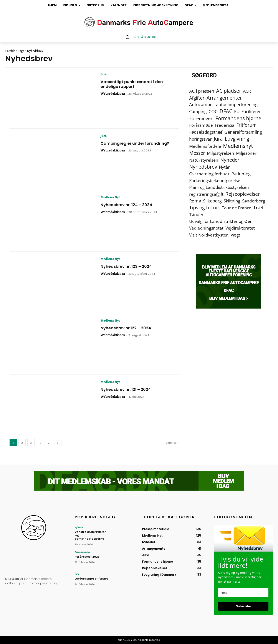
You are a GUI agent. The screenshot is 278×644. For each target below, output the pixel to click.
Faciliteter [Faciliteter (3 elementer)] (251, 112)
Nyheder (79, 527)
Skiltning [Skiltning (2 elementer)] (232, 201)
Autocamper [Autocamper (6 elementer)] (202, 104)
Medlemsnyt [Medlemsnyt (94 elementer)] (238, 146)
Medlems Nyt (110, 197)
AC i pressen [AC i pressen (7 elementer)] (202, 91)
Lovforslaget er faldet (91, 579)
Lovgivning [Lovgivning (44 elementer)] (237, 139)
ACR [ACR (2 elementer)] (247, 91)
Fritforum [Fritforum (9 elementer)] (246, 125)
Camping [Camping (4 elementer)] (198, 111)
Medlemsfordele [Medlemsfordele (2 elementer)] (205, 146)
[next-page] (58, 443)
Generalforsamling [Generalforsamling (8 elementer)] (243, 132)
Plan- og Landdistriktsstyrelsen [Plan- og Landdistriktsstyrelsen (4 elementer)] (219, 187)
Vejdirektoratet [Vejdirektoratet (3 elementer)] (240, 228)
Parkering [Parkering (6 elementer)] (241, 174)
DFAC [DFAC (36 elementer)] (226, 111)
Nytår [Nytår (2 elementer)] (224, 167)
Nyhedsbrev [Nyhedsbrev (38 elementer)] (203, 167)
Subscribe (243, 606)
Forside (10, 51)
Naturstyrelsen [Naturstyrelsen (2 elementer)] (204, 160)
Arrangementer (82, 552)
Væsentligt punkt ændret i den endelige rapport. (132, 84)
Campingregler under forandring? (135, 143)
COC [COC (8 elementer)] (213, 111)
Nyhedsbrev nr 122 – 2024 (126, 328)
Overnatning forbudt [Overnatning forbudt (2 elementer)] (209, 174)
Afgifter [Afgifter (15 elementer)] (197, 98)
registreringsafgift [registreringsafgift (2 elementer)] (206, 194)
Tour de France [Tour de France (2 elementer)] (237, 208)
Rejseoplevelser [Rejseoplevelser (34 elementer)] (243, 194)
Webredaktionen (113, 93)
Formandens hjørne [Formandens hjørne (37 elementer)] (238, 118)
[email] (243, 593)
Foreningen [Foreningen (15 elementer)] (201, 118)
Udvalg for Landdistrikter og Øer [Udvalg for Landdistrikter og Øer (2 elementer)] (220, 221)
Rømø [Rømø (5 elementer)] (195, 201)
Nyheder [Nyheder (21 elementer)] (230, 160)
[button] (139, 37)
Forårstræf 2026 (87, 557)
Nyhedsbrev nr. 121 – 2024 (126, 389)
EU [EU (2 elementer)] (237, 111)
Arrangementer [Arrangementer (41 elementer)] (224, 98)
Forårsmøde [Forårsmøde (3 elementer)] (201, 125)
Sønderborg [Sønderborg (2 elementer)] (254, 201)
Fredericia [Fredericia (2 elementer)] (225, 125)
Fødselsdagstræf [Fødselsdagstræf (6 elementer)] (206, 132)
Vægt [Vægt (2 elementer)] (235, 235)
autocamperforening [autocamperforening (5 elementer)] (237, 104)
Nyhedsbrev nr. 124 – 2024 (126, 205)
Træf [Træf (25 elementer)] (258, 208)
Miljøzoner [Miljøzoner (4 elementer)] (246, 153)
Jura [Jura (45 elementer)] (218, 139)
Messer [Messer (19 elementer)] (197, 153)
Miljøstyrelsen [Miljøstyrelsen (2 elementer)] (221, 153)
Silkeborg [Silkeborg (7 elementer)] (212, 201)
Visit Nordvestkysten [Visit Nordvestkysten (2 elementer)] (209, 235)
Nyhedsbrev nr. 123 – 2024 (126, 266)
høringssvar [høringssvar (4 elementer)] (200, 139)
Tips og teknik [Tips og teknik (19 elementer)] (205, 208)
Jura (104, 74)
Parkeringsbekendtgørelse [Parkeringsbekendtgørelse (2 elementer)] (215, 180)
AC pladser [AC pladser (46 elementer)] (229, 91)
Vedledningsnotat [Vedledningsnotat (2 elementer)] (206, 228)
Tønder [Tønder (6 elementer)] (196, 214)
